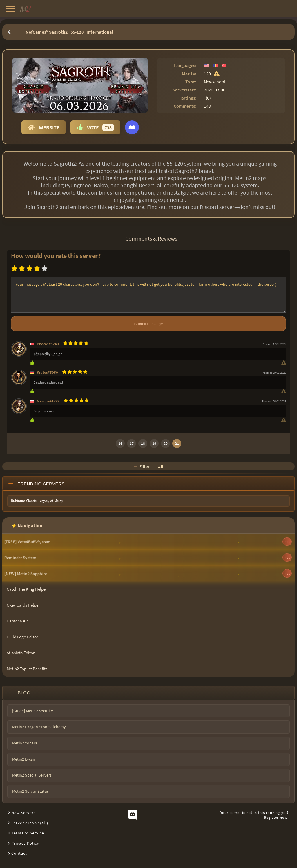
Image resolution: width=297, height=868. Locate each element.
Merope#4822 (48, 401)
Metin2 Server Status (30, 791)
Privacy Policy (25, 843)
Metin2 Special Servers (32, 775)
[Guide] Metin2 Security (33, 711)
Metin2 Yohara (25, 743)
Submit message (148, 324)
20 (166, 443)
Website (44, 128)
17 (132, 443)
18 (143, 443)
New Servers (23, 813)
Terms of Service (28, 833)
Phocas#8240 (48, 344)
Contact (19, 853)
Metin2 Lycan (24, 759)
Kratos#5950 (47, 372)
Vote (95, 128)
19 (154, 443)
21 (177, 443)
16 (120, 443)
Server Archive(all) (30, 823)
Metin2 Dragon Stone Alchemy (39, 727)
